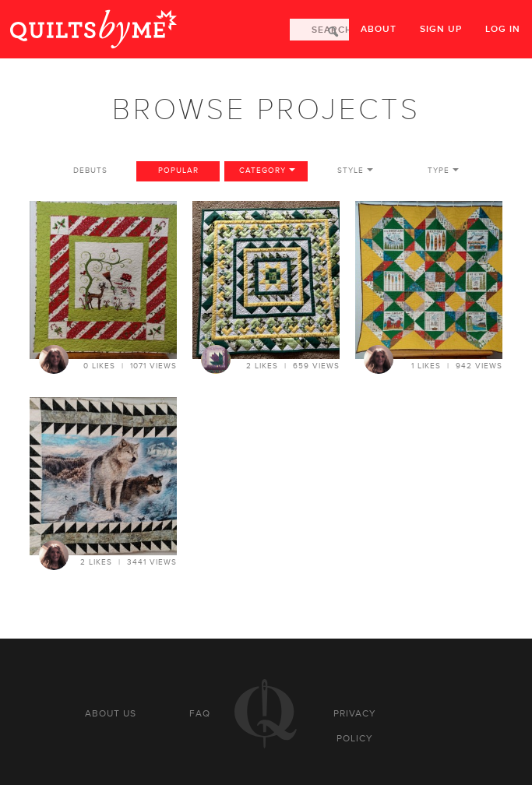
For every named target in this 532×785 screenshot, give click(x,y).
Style (351, 171)
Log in (503, 29)
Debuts (90, 171)
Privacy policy (355, 726)
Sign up (441, 29)
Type (439, 171)
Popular (178, 171)
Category (262, 171)
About (379, 29)
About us (111, 713)
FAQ (200, 713)
